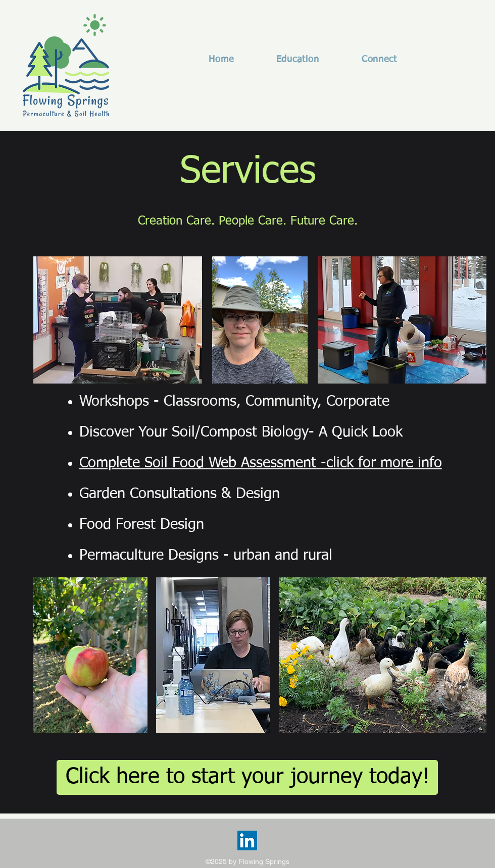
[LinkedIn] (247, 840)
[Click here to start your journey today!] (247, 777)
